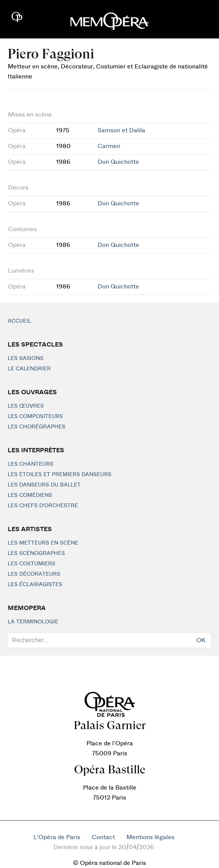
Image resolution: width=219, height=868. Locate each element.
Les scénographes (36, 553)
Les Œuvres (26, 406)
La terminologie (33, 622)
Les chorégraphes (36, 427)
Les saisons (26, 358)
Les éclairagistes (35, 585)
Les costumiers (32, 564)
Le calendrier (29, 369)
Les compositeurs (35, 417)
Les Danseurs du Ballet (44, 485)
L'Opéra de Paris (57, 837)
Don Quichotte (118, 162)
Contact (103, 837)
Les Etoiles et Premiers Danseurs (60, 475)
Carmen (109, 146)
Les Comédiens (30, 495)
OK (201, 640)
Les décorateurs (34, 574)
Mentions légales (150, 837)
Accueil (19, 321)
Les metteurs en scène (43, 543)
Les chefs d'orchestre (43, 506)
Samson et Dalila (121, 130)
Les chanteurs (31, 464)
